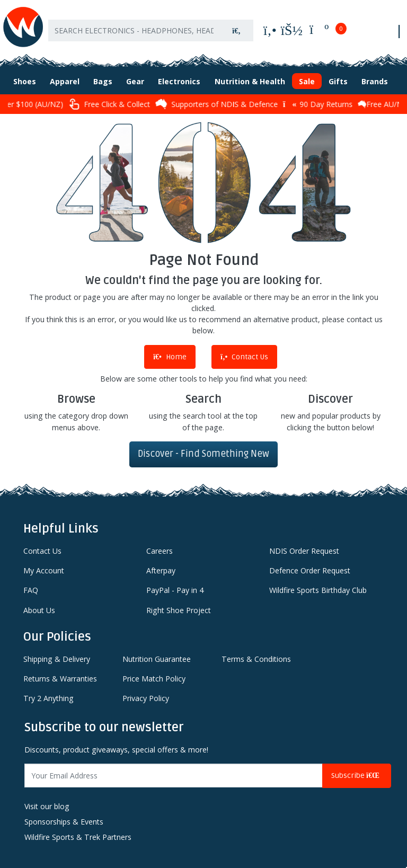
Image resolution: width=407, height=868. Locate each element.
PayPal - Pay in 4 (175, 590)
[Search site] (236, 30)
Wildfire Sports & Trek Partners (78, 837)
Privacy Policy (146, 698)
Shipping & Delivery (57, 659)
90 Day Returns (328, 104)
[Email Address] (174, 776)
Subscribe (357, 776)
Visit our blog (47, 806)
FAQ (31, 590)
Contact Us (244, 357)
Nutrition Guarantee (157, 659)
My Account (44, 570)
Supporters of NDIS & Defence (227, 104)
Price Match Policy (154, 679)
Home (170, 357)
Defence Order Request (310, 570)
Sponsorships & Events (64, 822)
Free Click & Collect (119, 104)
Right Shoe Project (179, 610)
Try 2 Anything (48, 698)
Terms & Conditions (256, 659)
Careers (160, 551)
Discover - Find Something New (203, 454)
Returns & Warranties (60, 679)
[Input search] (134, 30)
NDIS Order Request (304, 551)
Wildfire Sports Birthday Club (318, 590)
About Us (39, 610)
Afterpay (161, 570)
